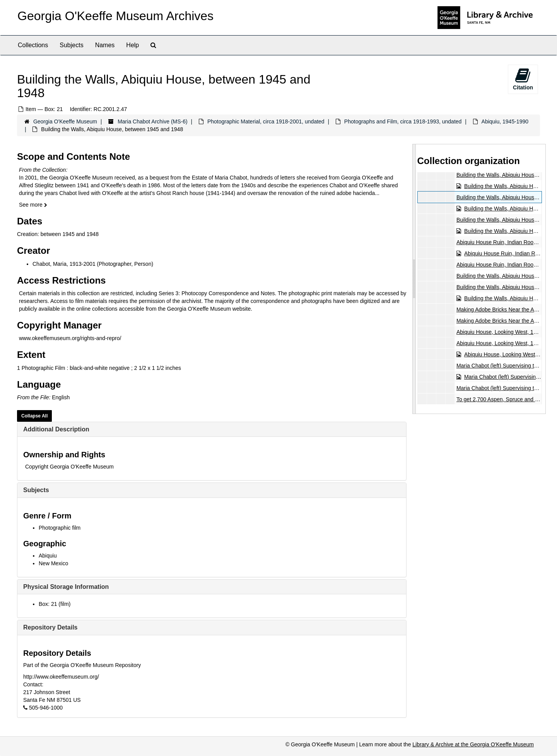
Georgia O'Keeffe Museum (65, 121)
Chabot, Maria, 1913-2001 (64, 264)
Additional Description (56, 429)
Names (105, 45)
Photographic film (60, 528)
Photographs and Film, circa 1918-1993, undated (403, 121)
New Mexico (53, 563)
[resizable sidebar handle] (414, 279)
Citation (523, 79)
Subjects (71, 45)
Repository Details (50, 627)
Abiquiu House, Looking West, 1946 (499, 332)
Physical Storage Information (66, 587)
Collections (33, 45)
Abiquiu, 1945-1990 (505, 121)
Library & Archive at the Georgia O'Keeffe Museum (473, 744)
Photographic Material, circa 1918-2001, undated (266, 121)
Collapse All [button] (34, 416)
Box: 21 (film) (55, 604)
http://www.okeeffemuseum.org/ (61, 677)
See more (33, 205)
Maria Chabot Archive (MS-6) (153, 121)
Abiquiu (48, 556)
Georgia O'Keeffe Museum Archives (115, 16)
